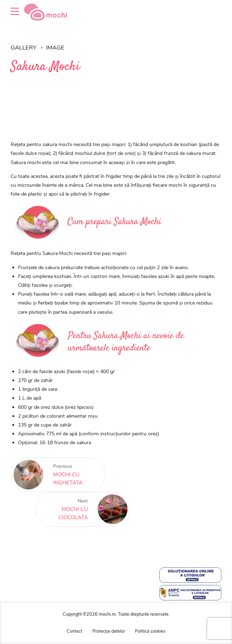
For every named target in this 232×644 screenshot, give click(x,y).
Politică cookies (150, 631)
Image (55, 48)
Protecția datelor (109, 631)
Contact (74, 631)
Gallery (24, 48)
